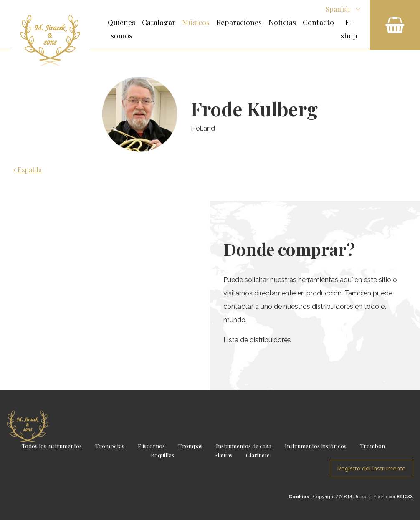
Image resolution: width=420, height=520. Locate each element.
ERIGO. (405, 497)
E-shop (349, 29)
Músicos (196, 22)
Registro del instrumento (372, 468)
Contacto (318, 22)
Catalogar (159, 22)
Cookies (299, 497)
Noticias (282, 22)
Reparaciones (239, 22)
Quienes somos (121, 29)
